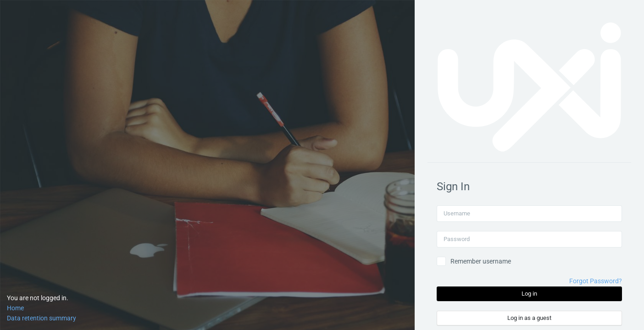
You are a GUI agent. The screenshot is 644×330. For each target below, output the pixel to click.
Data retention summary (42, 318)
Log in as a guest (529, 318)
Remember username (481, 261)
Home (15, 308)
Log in (529, 294)
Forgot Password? (596, 281)
